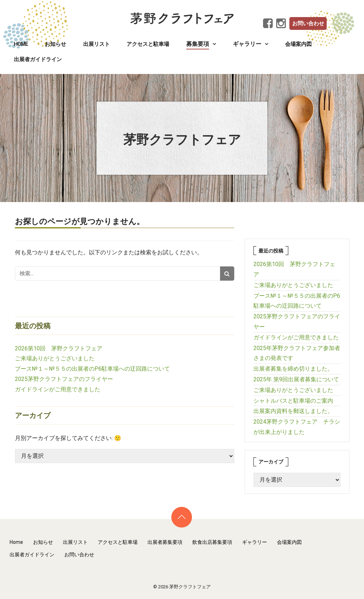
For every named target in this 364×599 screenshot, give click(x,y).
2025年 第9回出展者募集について (296, 379)
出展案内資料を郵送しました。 (293, 411)
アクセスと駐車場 (148, 44)
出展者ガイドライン (38, 59)
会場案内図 (298, 44)
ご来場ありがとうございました (55, 358)
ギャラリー (255, 542)
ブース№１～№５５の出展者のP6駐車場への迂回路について (92, 369)
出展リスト (97, 44)
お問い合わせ (308, 23)
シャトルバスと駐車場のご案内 (293, 401)
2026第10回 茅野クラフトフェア (59, 348)
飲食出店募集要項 (212, 542)
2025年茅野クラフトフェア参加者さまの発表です (297, 353)
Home (21, 44)
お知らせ (55, 44)
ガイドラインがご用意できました (58, 389)
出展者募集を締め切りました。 (293, 369)
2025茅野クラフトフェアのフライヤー (64, 379)
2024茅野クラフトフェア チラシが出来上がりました (297, 427)
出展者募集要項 (165, 542)
